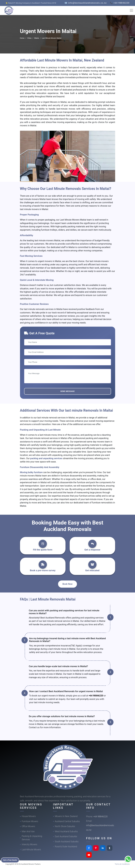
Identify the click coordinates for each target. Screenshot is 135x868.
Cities (29, 38)
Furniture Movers (30, 821)
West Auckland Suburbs (66, 831)
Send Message (67, 391)
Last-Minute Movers (31, 850)
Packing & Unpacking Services (32, 838)
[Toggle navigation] (131, 10)
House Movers (29, 816)
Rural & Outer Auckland (66, 847)
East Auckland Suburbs (66, 836)
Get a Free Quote (11, 860)
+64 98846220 (96, 696)
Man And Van (28, 831)
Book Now (67, 584)
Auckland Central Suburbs (67, 821)
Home (22, 38)
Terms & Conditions (122, 864)
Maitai (37, 38)
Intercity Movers (30, 844)
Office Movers (28, 826)
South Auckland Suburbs (67, 842)
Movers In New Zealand (66, 816)
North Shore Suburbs (65, 826)
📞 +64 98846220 (120, 3)
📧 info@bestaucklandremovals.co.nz (86, 3)
